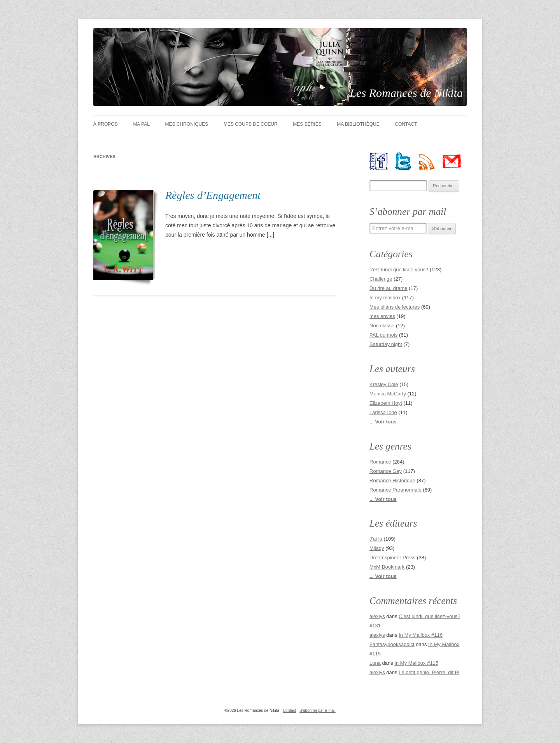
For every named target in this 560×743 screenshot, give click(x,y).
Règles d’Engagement (213, 195)
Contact (406, 124)
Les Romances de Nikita (407, 93)
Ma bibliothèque (358, 124)
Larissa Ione (383, 412)
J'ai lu (376, 539)
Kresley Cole (384, 384)
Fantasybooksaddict (392, 644)
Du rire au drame (388, 288)
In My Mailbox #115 (416, 663)
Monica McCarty (388, 394)
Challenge (381, 279)
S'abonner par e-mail (318, 711)
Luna (375, 663)
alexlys (377, 616)
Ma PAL (141, 124)
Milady (377, 548)
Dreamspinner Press (393, 558)
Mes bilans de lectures (395, 307)
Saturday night (386, 344)
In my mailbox (385, 298)
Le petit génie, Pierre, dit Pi (429, 672)
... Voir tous (383, 422)
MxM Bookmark (387, 567)
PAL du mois (383, 335)
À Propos (106, 124)
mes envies (382, 316)
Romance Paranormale (395, 490)
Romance (380, 462)
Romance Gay (386, 471)
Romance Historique (392, 480)
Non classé (382, 326)
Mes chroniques (187, 124)
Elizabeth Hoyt (386, 403)
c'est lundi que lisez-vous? (399, 270)
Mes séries (307, 124)
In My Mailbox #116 (421, 635)
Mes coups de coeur (251, 124)
